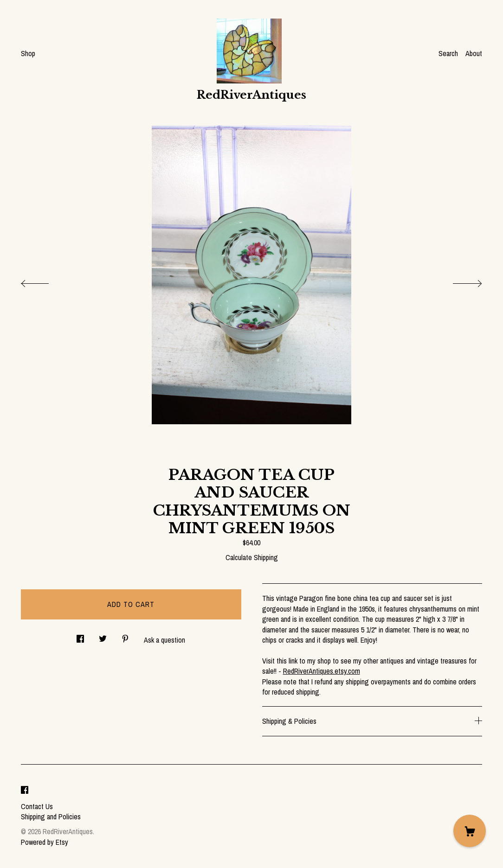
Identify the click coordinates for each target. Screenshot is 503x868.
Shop (28, 53)
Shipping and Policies (51, 817)
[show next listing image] (459, 281)
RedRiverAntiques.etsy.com (322, 671)
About (474, 53)
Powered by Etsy (45, 842)
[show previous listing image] (44, 281)
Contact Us (37, 806)
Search (448, 53)
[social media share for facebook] (80, 636)
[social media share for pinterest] (125, 636)
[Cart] (470, 831)
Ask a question (164, 640)
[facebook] (25, 791)
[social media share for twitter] (103, 636)
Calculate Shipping (252, 557)
